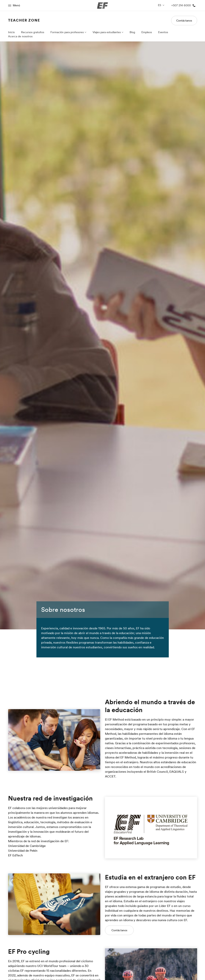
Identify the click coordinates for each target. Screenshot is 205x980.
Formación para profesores (67, 32)
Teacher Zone (24, 20)
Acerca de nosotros (20, 36)
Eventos (163, 32)
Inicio (11, 32)
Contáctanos (184, 21)
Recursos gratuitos (32, 32)
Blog (132, 32)
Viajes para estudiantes (106, 32)
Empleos (147, 32)
